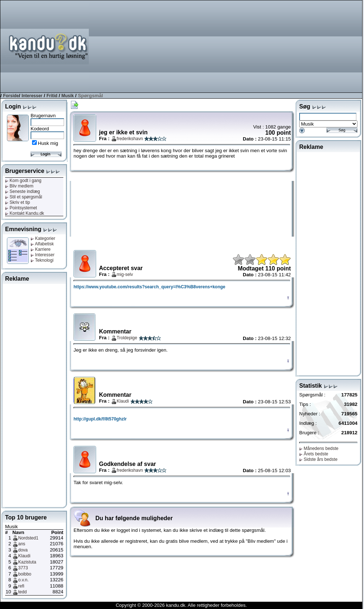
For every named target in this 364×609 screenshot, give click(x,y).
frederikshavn (130, 139)
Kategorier (43, 238)
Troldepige (127, 338)
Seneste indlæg (23, 191)
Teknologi (42, 260)
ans (22, 544)
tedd (22, 592)
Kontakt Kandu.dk (25, 213)
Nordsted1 (28, 538)
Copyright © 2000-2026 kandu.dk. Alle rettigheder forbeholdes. (181, 605)
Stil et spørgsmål (24, 197)
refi (21, 586)
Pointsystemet (21, 208)
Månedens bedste (319, 448)
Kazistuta (27, 562)
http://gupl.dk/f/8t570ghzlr (100, 419)
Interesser (32, 96)
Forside (11, 96)
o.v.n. (23, 580)
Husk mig (48, 143)
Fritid (52, 96)
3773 (23, 568)
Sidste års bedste (318, 459)
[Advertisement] (316, 46)
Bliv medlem (19, 186)
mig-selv (125, 274)
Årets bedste (314, 454)
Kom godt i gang (23, 181)
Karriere (41, 249)
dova (23, 550)
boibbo (25, 574)
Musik (68, 96)
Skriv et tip (17, 202)
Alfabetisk (42, 244)
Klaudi (24, 556)
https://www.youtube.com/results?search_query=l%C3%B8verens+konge (149, 287)
